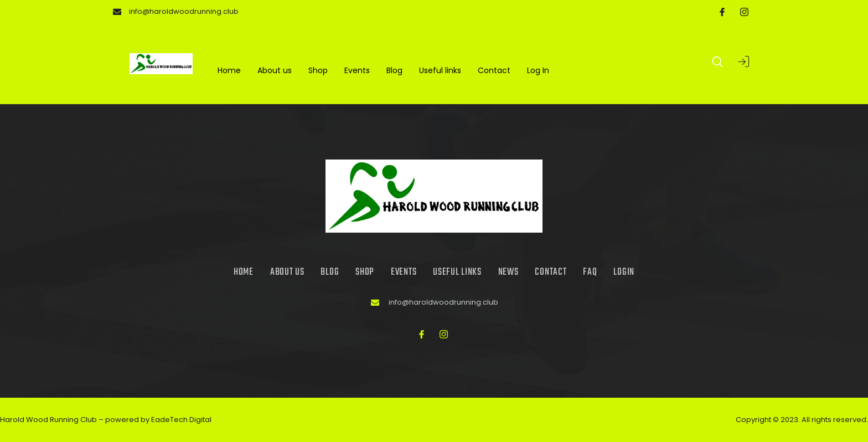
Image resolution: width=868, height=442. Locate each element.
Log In (538, 71)
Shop (318, 71)
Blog (394, 71)
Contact (494, 71)
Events (357, 71)
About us (275, 71)
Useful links (440, 71)
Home (229, 71)
